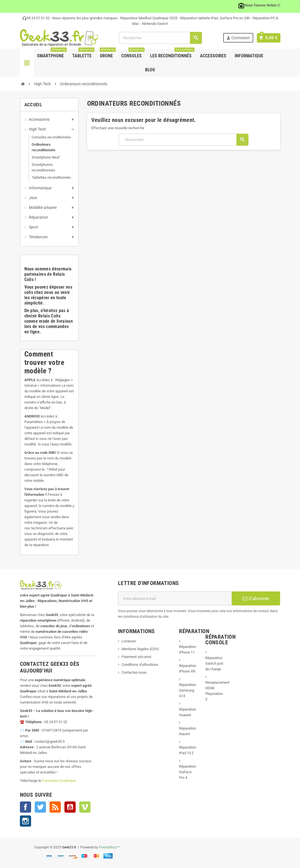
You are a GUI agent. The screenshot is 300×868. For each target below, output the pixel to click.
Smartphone (52, 54)
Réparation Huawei (188, 712)
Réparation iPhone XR (188, 668)
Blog (150, 70)
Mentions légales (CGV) (140, 649)
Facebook (25, 807)
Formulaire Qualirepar (59, 781)
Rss (55, 807)
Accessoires (213, 56)
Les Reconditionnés (172, 54)
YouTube (70, 807)
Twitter (40, 807)
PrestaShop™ (109, 847)
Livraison (129, 641)
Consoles (133, 54)
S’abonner (256, 598)
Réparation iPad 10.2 (188, 750)
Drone (108, 54)
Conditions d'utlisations (140, 665)
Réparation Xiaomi (188, 731)
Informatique (249, 56)
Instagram (25, 821)
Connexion (239, 38)
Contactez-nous (134, 672)
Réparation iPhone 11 (188, 649)
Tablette (83, 54)
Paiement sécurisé (136, 657)
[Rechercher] (161, 38)
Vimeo (85, 807)
